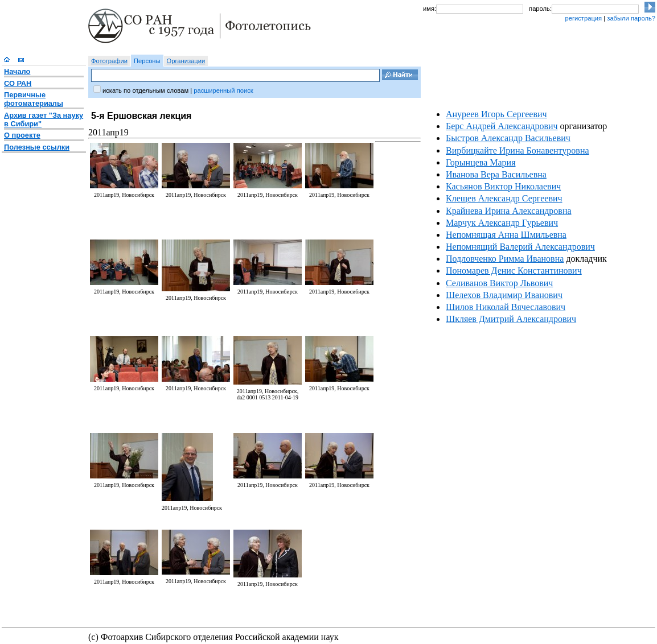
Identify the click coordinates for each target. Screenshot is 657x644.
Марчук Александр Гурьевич (502, 223)
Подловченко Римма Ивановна (505, 259)
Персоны (147, 61)
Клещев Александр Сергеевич (504, 198)
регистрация (583, 18)
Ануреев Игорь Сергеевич (496, 114)
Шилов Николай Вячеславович (506, 307)
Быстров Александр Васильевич (508, 138)
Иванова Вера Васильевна (496, 174)
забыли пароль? (631, 18)
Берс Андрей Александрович (502, 126)
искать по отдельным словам (145, 90)
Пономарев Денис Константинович (514, 271)
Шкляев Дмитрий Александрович (511, 319)
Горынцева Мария (481, 162)
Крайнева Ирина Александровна (509, 211)
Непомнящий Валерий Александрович (520, 247)
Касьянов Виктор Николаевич (503, 186)
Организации (186, 61)
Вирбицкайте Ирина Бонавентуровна (518, 150)
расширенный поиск (223, 90)
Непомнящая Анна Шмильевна (506, 235)
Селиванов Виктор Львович (499, 283)
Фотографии (109, 61)
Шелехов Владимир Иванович (504, 295)
